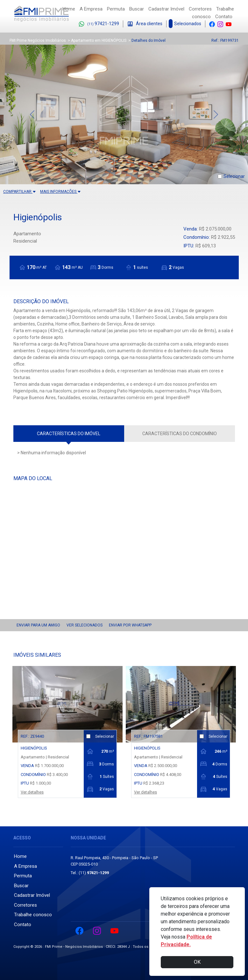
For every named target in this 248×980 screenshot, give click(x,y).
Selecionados (186, 24)
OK (197, 962)
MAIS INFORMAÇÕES (60, 192)
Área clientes (145, 24)
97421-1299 (99, 24)
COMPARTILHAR (20, 192)
